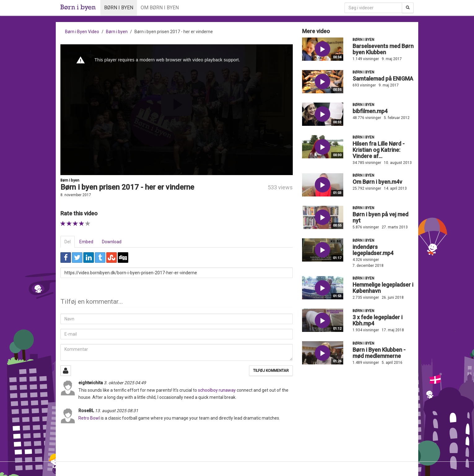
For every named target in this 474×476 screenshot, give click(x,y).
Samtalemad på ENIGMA (383, 79)
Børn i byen (119, 8)
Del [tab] (68, 242)
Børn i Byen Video (82, 32)
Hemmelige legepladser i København (383, 288)
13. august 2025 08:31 (116, 411)
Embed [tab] (86, 242)
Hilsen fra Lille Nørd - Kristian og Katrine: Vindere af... (379, 150)
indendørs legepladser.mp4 (373, 250)
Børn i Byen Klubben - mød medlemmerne (379, 353)
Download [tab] (112, 242)
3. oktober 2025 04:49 (125, 383)
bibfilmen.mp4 (370, 111)
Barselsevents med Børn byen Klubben (383, 49)
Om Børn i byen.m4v (377, 182)
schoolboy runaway (217, 390)
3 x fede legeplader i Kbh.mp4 (377, 320)
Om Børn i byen (160, 8)
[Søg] (408, 8)
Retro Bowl (89, 418)
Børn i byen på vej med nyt (380, 217)
